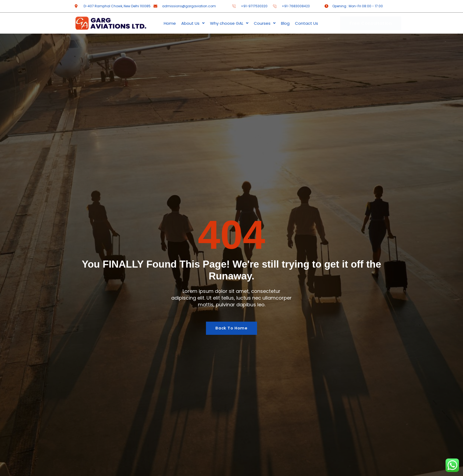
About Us (193, 23)
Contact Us (307, 23)
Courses (265, 23)
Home (170, 23)
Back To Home (231, 328)
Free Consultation (371, 23)
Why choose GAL (229, 23)
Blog (285, 23)
